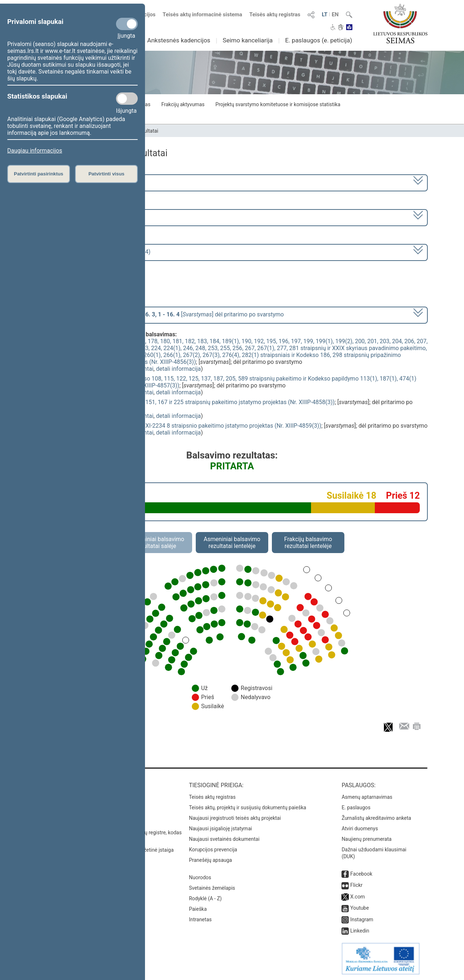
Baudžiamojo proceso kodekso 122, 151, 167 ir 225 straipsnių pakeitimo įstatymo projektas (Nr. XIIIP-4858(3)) (193, 402)
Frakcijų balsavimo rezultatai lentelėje (308, 543)
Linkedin (360, 931)
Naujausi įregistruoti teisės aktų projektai (235, 818)
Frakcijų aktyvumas (183, 104)
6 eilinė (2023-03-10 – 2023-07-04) (85, 217)
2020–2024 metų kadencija (76, 182)
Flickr (356, 885)
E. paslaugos (356, 807)
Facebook (361, 874)
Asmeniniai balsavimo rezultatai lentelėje (232, 543)
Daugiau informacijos (35, 151)
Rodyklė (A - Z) (205, 898)
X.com (357, 897)
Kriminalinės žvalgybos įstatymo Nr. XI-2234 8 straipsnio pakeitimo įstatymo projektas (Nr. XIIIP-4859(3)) (187, 426)
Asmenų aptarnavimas (367, 797)
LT (325, 14)
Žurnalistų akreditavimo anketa (376, 818)
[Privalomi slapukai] (127, 24)
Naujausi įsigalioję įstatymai (220, 829)
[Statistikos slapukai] (127, 99)
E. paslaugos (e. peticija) (318, 40)
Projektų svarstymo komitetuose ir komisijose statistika (278, 104)
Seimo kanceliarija (248, 40)
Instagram (362, 919)
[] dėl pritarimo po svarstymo (162, 314)
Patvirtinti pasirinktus (38, 174)
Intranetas (200, 919)
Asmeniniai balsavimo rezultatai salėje (156, 543)
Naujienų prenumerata (366, 839)
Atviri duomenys (360, 829)
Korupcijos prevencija (213, 850)
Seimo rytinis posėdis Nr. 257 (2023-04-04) (96, 252)
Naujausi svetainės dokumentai (224, 839)
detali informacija (178, 369)
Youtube (359, 908)
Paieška (198, 909)
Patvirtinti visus (106, 174)
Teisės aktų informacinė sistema (203, 14)
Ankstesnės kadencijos (179, 40)
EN (335, 14)
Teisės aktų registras (275, 14)
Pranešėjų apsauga (210, 860)
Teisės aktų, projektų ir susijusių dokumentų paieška (247, 807)
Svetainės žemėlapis (212, 888)
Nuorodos (200, 877)
